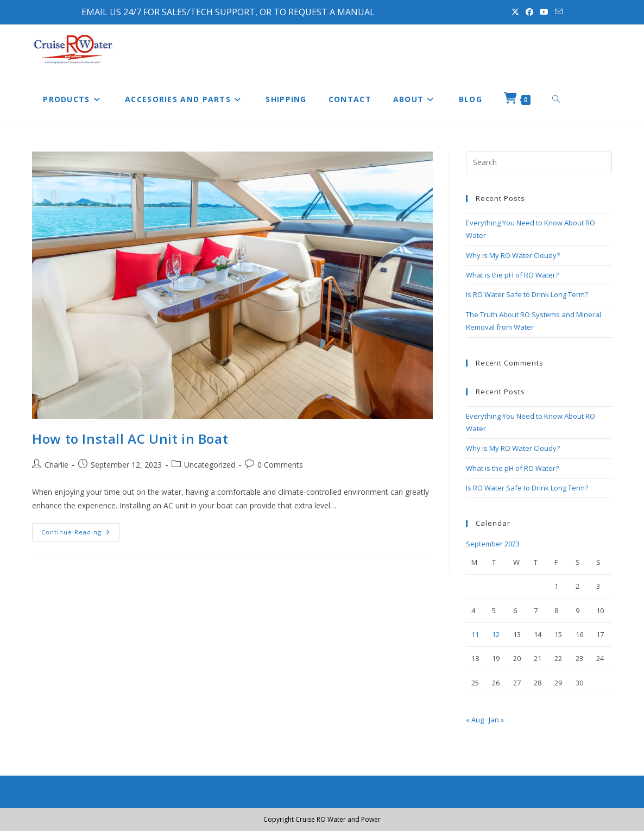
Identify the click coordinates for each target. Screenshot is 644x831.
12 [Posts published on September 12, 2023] (496, 634)
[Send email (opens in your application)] (557, 12)
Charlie (56, 465)
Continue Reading (80, 534)
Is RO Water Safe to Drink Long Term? (527, 294)
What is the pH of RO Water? (512, 275)
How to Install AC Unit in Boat (130, 439)
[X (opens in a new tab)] (515, 12)
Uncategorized (210, 465)
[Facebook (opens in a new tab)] (529, 12)
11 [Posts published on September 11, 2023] (475, 634)
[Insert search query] (539, 162)
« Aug (475, 720)
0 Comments (280, 465)
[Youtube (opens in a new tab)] (544, 12)
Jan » (496, 720)
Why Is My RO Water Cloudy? (513, 255)
